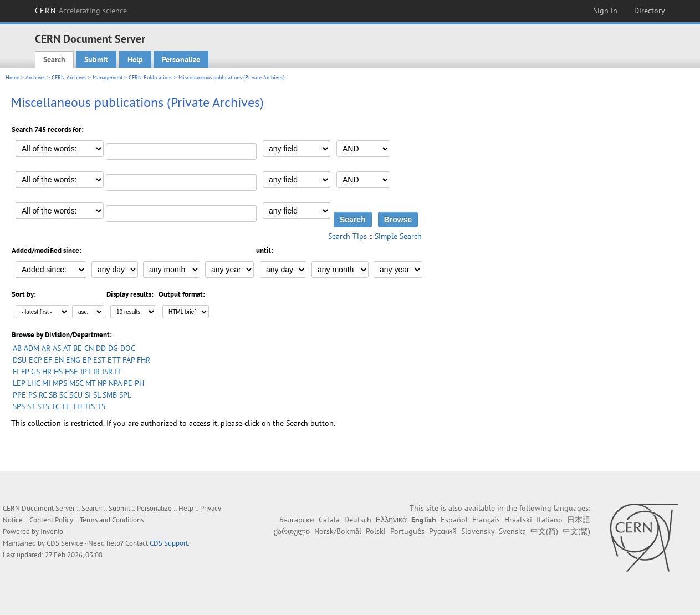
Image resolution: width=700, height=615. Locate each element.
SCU (76, 395)
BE (78, 348)
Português (407, 531)
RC (43, 395)
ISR (107, 372)
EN (59, 360)
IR (96, 372)
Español (454, 520)
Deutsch (358, 520)
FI (16, 372)
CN (89, 348)
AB (17, 348)
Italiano (550, 520)
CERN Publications (150, 77)
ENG (73, 360)
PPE (19, 395)
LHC (34, 383)
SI (88, 395)
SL (97, 395)
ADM (32, 348)
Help (135, 59)
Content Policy (51, 520)
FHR (144, 360)
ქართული (292, 531)
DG (113, 348)
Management (108, 77)
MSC (76, 383)
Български (297, 520)
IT (118, 372)
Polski (376, 531)
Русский (443, 531)
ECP (35, 360)
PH (139, 383)
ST (31, 406)
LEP (19, 383)
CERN (81, 11)
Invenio (52, 532)
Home (12, 77)
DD (101, 348)
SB (53, 395)
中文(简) (544, 531)
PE (128, 383)
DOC (128, 348)
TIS (90, 406)
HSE (71, 372)
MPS (60, 383)
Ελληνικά (391, 520)
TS (101, 406)
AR (46, 348)
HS (58, 372)
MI (46, 383)
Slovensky (478, 531)
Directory (650, 11)
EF (48, 360)
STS (43, 406)
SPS (19, 406)
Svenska (512, 531)
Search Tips (348, 236)
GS (35, 372)
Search (54, 59)
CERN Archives (69, 77)
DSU (20, 360)
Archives (35, 77)
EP (87, 360)
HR (47, 372)
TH (77, 406)
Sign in (606, 11)
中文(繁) (576, 531)
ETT (114, 360)
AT (67, 348)
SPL (125, 395)
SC (63, 395)
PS (32, 395)
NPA (115, 383)
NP (102, 383)
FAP (129, 360)
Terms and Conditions (112, 520)
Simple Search (398, 236)
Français (486, 520)
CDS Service (65, 543)
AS (57, 348)
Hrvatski (518, 520)
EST (99, 360)
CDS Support (169, 543)
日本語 (579, 520)
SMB (110, 395)
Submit (96, 59)
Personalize (181, 59)
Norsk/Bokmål (338, 531)
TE (66, 406)
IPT (86, 372)
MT (90, 383)
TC (55, 406)
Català (329, 520)
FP (25, 372)
